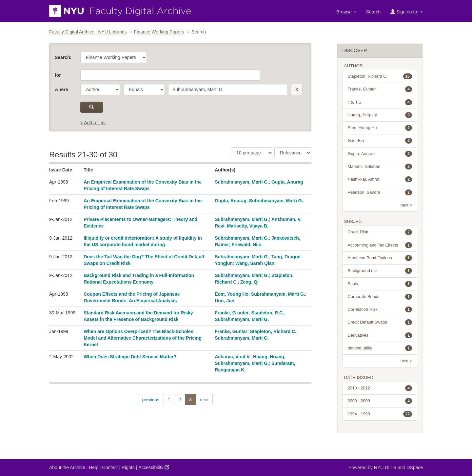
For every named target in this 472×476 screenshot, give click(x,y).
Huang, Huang (269, 357)
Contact (110, 467)
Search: (63, 57)
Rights (128, 467)
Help (94, 467)
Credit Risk (380, 232)
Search (373, 12)
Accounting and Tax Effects (380, 245)
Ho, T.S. (380, 102)
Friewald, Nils (246, 245)
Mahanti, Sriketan (380, 167)
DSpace (415, 467)
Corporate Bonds (380, 297)
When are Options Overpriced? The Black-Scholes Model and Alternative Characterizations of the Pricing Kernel (143, 338)
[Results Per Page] (252, 153)
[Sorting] (293, 153)
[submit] (92, 107)
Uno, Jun (225, 301)
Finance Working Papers (159, 32)
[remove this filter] (297, 89)
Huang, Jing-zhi (380, 115)
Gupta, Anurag (287, 182)
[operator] (144, 89)
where (61, 89)
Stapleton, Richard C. (273, 331)
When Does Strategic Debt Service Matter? (130, 357)
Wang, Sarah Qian (255, 263)
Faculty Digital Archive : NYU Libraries (88, 32)
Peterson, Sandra (380, 192)
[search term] (228, 89)
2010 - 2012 (380, 388)
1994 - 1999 (380, 414)
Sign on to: (407, 12)
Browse (346, 12)
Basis (380, 284)
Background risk (380, 271)
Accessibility (154, 467)
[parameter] (100, 89)
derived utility (380, 348)
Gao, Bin (380, 141)
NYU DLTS (385, 467)
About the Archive (67, 467)
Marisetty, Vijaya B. (248, 226)
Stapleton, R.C (267, 313)
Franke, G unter (232, 313)
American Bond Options (380, 258)
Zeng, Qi (249, 282)
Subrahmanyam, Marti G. (242, 182)
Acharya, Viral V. (233, 357)
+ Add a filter (93, 123)
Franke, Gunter (380, 89)
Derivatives (380, 335)
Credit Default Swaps (380, 322)
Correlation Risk (380, 309)
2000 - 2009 (380, 401)
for (58, 75)
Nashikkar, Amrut (380, 179)
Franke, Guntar (231, 331)
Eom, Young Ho (232, 294)
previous (151, 400)
